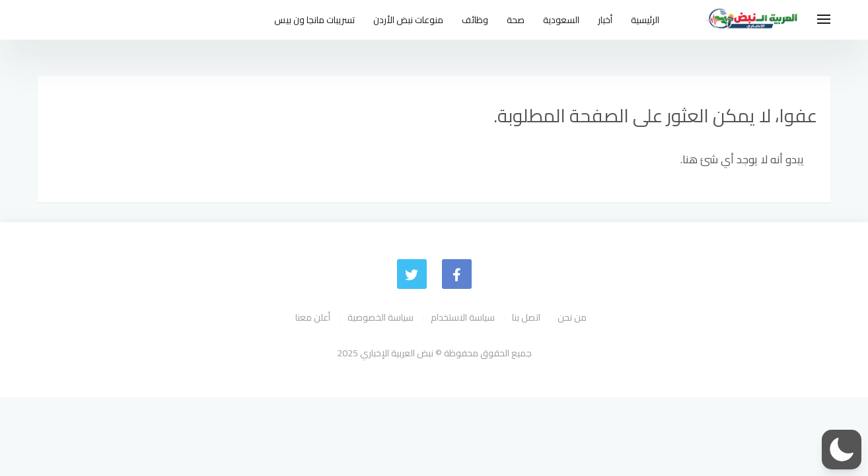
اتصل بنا (526, 317)
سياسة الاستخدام (463, 317)
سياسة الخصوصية (380, 317)
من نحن (572, 317)
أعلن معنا (313, 317)
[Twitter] (412, 274)
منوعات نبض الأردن (408, 20)
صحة (516, 20)
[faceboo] (457, 274)
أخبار (605, 20)
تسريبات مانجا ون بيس (314, 20)
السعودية (561, 20)
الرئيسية (645, 20)
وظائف (475, 20)
